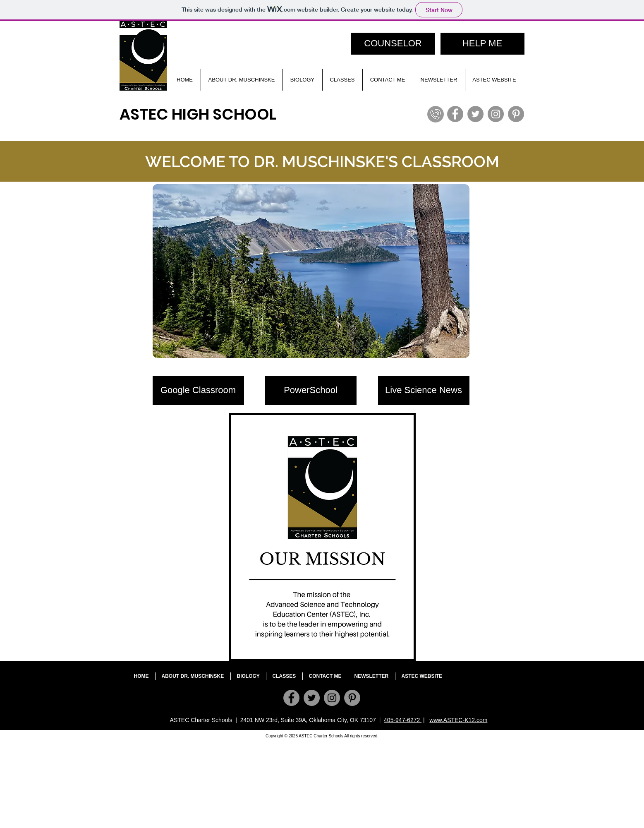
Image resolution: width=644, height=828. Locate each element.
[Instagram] (496, 114)
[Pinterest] (516, 114)
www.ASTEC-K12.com (458, 720)
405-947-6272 (403, 720)
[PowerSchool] (311, 390)
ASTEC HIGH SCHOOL (198, 114)
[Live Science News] (424, 390)
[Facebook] (455, 114)
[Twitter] (475, 114)
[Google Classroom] (198, 390)
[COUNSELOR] (393, 44)
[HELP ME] (482, 44)
